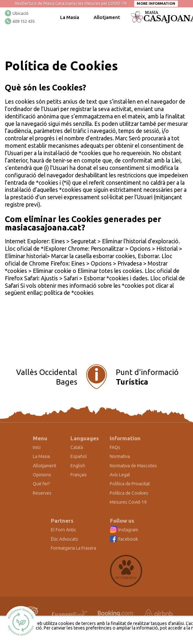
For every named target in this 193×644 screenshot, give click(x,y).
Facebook (128, 539)
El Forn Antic (64, 530)
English (78, 466)
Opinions (42, 475)
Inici (37, 447)
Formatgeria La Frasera (74, 548)
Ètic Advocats (64, 539)
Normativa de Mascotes (133, 466)
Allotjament (107, 17)
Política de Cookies (129, 493)
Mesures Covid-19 (128, 502)
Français (79, 475)
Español (79, 456)
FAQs (115, 447)
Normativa (120, 456)
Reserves (42, 493)
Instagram (128, 530)
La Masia (70, 17)
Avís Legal (120, 475)
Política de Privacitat (130, 484)
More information (156, 4)
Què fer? (41, 484)
